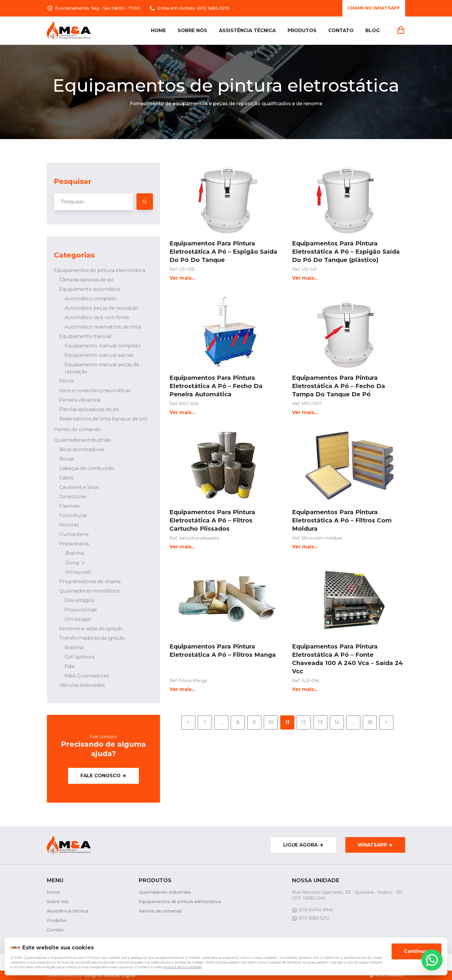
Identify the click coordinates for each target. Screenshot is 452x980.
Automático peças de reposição (102, 308)
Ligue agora (303, 845)
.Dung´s (74, 563)
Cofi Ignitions (80, 657)
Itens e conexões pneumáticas (95, 391)
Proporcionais (81, 610)
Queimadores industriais (82, 440)
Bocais (67, 459)
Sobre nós (192, 30)
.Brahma (74, 553)
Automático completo (90, 299)
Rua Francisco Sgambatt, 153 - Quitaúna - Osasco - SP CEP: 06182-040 (347, 895)
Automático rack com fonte (97, 317)
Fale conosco (103, 776)
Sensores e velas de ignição (91, 629)
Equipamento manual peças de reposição (102, 368)
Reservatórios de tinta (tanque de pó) (103, 419)
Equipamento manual (85, 336)
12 (304, 722)
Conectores (73, 497)
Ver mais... (182, 278)
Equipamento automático (90, 289)
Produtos (302, 30)
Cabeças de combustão (87, 468)
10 (271, 722)
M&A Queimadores (87, 676)
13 (320, 722)
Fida (69, 666)
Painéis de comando (77, 429)
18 (370, 722)
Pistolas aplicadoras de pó (89, 409)
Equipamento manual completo (103, 346)
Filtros (66, 381)
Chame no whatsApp (374, 8)
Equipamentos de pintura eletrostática (100, 270)
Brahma (74, 647)
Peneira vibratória (80, 400)
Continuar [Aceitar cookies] (416, 958)
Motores (69, 525)
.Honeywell (78, 572)
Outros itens (74, 534)
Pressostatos (74, 544)
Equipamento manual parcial (99, 355)
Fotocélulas (73, 515)
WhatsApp (375, 845)
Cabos (66, 478)
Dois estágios (79, 600)
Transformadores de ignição (92, 638)
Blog (373, 30)
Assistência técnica (247, 30)
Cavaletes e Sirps (79, 487)
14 (337, 722)
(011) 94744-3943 (312, 910)
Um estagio (78, 619)
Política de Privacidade (183, 974)
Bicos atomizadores (82, 449)
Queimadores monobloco (89, 591)
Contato (341, 30)
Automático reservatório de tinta (103, 327)
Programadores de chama (90, 581)
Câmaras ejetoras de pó (86, 280)
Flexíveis (69, 506)
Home (158, 30)
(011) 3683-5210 (213, 8)
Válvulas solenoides (82, 685)
